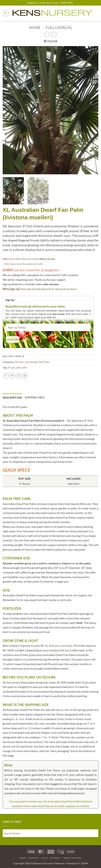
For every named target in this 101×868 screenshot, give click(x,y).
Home (35, 27)
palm (18, 368)
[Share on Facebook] (6, 376)
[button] (6, 13)
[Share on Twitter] (12, 376)
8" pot (11, 368)
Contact (55, 858)
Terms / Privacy (72, 858)
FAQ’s (44, 858)
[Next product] (47, 34)
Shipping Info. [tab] (35, 397)
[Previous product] (54, 34)
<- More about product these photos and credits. (23, 264)
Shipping (34, 858)
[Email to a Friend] (19, 376)
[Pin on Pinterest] (25, 376)
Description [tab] (12, 397)
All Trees (19, 362)
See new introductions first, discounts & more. (49, 289)
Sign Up (11, 300)
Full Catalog (59, 27)
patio (24, 368)
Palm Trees (44, 362)
